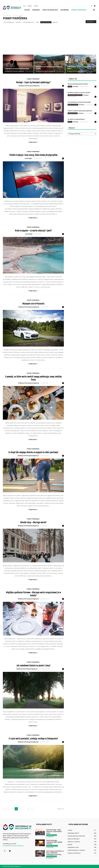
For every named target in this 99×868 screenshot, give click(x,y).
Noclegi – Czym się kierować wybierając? (33, 82)
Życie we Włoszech (74, 839)
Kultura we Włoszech (74, 853)
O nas (24, 6)
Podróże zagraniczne (28, 22)
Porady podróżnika (79, 10)
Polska (27, 10)
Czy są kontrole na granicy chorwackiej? (79, 102)
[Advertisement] (49, 40)
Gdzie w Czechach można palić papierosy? (80, 111)
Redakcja (76, 86)
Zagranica (36, 10)
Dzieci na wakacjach (50, 10)
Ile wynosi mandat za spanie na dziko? (79, 92)
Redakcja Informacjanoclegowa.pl (14, 71)
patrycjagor (28, 158)
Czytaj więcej (33, 142)
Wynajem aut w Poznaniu (33, 304)
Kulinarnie (65, 10)
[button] (94, 10)
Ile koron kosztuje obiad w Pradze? (78, 84)
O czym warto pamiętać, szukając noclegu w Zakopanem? (33, 739)
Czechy (70, 87)
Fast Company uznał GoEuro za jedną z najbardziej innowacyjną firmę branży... (55, 853)
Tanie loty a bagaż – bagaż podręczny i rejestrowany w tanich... (54, 831)
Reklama (30, 6)
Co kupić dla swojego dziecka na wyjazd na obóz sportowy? (33, 452)
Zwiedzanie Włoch (73, 833)
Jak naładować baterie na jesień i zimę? (33, 665)
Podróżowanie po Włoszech (75, 95)
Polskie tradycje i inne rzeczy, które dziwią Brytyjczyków (33, 155)
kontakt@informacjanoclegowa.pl (13, 846)
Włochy (70, 122)
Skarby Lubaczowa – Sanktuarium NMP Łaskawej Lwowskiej (54, 842)
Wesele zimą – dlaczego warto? (33, 522)
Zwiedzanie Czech (73, 113)
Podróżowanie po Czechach (76, 850)
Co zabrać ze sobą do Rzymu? (76, 119)
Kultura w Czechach (73, 105)
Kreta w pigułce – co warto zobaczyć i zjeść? (33, 231)
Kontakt (36, 6)
